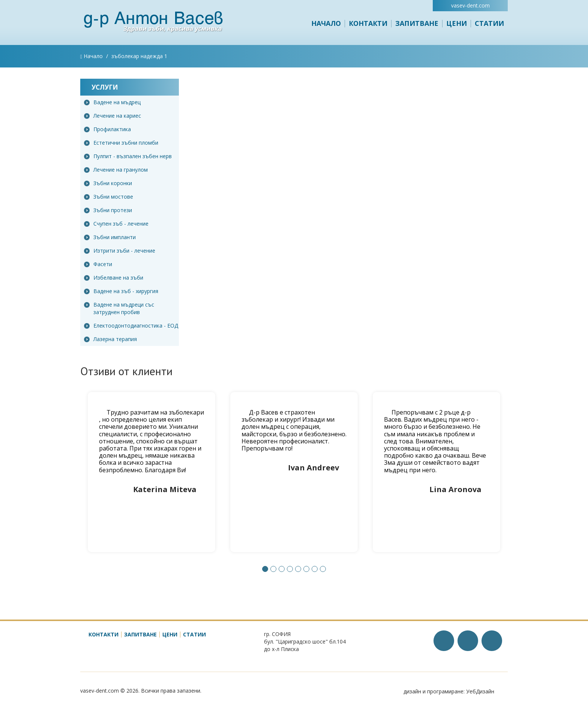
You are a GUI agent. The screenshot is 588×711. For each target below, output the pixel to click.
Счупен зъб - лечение (116, 224)
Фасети (98, 264)
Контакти (368, 23)
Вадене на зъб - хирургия (121, 291)
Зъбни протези (108, 210)
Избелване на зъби (114, 278)
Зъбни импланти (110, 237)
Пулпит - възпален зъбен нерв (128, 156)
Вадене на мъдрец (112, 102)
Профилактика (107, 129)
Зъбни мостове (109, 197)
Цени (457, 23)
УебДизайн (480, 691)
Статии (489, 23)
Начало (326, 23)
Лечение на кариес (112, 116)
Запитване (417, 23)
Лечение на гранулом (116, 170)
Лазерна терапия (110, 339)
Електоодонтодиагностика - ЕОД (131, 326)
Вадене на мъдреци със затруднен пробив (119, 308)
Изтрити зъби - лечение (120, 251)
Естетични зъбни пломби (121, 143)
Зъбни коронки (108, 183)
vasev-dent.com (470, 5)
